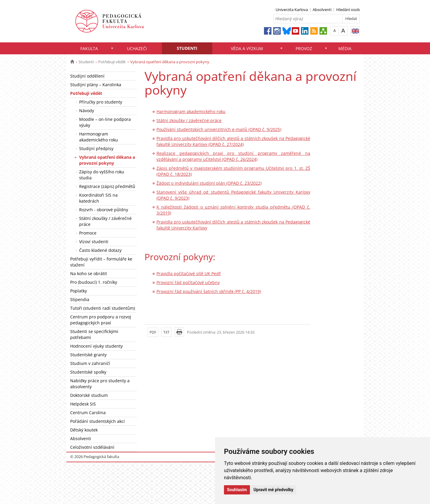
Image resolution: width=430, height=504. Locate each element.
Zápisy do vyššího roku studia (102, 175)
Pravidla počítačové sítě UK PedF (189, 273)
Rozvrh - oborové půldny (104, 210)
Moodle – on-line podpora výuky (105, 122)
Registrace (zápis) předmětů (107, 186)
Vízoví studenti (94, 242)
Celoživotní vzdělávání (92, 447)
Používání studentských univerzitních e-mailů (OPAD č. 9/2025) (219, 129)
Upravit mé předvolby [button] (273, 490)
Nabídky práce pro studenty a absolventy (100, 384)
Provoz (304, 48)
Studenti (187, 48)
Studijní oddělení (87, 76)
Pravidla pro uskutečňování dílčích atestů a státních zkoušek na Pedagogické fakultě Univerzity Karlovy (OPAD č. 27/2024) (233, 141)
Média (345, 48)
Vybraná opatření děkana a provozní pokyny (107, 160)
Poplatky (79, 291)
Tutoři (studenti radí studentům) (103, 308)
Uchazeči (137, 48)
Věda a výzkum (247, 48)
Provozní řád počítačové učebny (188, 282)
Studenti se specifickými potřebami (94, 334)
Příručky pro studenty (101, 102)
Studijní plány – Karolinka (96, 85)
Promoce (88, 233)
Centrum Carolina (88, 413)
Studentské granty (88, 355)
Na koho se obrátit (89, 273)
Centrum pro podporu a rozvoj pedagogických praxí (101, 320)
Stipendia (80, 299)
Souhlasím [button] (237, 490)
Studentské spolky (88, 372)
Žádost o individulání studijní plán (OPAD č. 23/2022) (209, 183)
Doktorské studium (89, 395)
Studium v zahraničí (90, 363)
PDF (153, 332)
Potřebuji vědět (112, 62)
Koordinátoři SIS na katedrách (98, 198)
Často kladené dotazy (100, 250)
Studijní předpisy (96, 148)
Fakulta (89, 48)
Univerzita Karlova (292, 10)
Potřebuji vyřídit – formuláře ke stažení (101, 262)
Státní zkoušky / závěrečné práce (105, 221)
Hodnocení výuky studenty (96, 346)
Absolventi (322, 10)
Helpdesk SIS (83, 404)
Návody (87, 111)
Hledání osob (348, 10)
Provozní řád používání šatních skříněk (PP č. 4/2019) (209, 291)
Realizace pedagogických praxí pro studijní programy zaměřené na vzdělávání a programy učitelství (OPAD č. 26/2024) (233, 156)
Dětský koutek (84, 430)
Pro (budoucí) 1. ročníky (94, 282)
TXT (166, 332)
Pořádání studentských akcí (97, 421)
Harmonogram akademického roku (99, 137)
